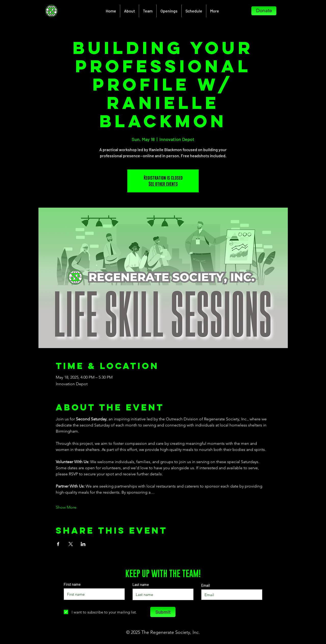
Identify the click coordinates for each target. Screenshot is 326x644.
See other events (163, 184)
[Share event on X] (71, 544)
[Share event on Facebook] (58, 544)
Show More (66, 507)
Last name (141, 585)
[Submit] (163, 612)
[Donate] (264, 11)
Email (206, 585)
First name (72, 584)
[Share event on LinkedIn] (83, 544)
